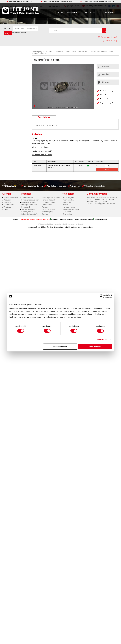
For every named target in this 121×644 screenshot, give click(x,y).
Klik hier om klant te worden (42, 155)
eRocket (80, 224)
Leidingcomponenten (29, 205)
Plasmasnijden (68, 200)
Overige (45, 214)
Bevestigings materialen (30, 200)
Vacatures (110, 12)
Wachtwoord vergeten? (20, 33)
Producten (91, 12)
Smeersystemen (27, 212)
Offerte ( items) (110, 41)
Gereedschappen (48, 209)
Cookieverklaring (101, 219)
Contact (6, 209)
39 (82, 227)
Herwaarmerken (69, 207)
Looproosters (47, 205)
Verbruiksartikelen (28, 209)
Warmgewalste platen (71, 209)
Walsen (66, 205)
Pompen (45, 207)
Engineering (67, 214)
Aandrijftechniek (27, 198)
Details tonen (101, 339)
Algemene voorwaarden (84, 219)
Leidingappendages (49, 202)
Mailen (104, 74)
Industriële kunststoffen (30, 214)
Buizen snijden (68, 198)
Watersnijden (68, 202)
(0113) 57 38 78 (101, 202)
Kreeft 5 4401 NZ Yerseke (105, 199)
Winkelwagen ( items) (107, 37)
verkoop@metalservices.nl (105, 204)
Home (50, 51)
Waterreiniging (47, 212)
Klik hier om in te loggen (40, 147)
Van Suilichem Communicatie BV (55, 224)
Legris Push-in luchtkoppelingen (77, 51)
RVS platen (67, 212)
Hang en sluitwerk (49, 200)
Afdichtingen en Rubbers (51, 198)
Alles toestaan (95, 347)
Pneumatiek (59, 51)
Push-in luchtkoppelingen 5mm (103, 51)
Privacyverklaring (67, 219)
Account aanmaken (67, 12)
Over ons (55, 219)
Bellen (103, 66)
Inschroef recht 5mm (39, 53)
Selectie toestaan (60, 347)
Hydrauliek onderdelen (30, 202)
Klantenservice (9, 205)
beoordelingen (88, 227)
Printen (104, 82)
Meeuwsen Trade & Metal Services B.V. (36, 219)
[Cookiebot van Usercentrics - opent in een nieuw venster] (102, 296)
